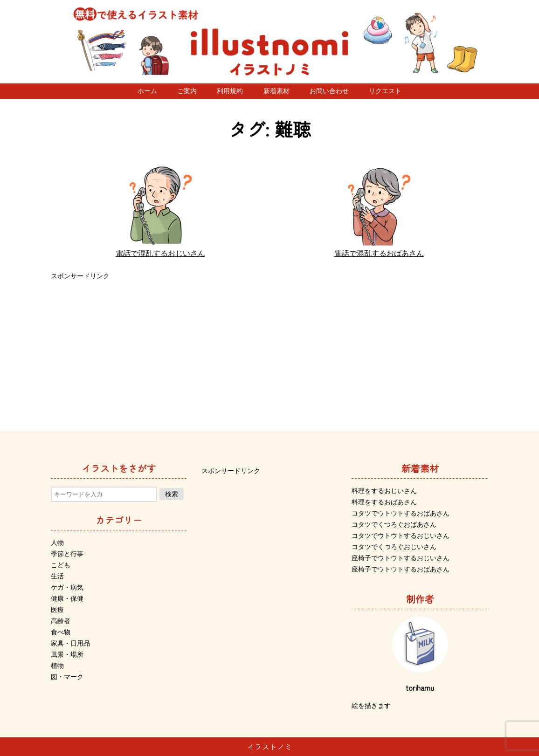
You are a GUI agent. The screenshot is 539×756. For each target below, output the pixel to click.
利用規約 (230, 91)
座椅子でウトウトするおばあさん (401, 569)
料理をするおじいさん (384, 491)
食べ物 (61, 632)
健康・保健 (67, 598)
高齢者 (61, 621)
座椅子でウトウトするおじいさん (401, 558)
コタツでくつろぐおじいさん (394, 547)
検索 (172, 494)
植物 (57, 666)
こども (61, 565)
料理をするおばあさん (384, 502)
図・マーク (67, 677)
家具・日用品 (70, 643)
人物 (57, 543)
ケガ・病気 (67, 587)
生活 (57, 576)
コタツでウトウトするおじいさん (401, 536)
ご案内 (187, 91)
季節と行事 (67, 554)
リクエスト (385, 91)
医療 (57, 610)
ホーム (147, 91)
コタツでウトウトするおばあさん (401, 513)
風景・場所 (67, 654)
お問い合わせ (329, 91)
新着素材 (276, 91)
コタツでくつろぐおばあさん (394, 524)
